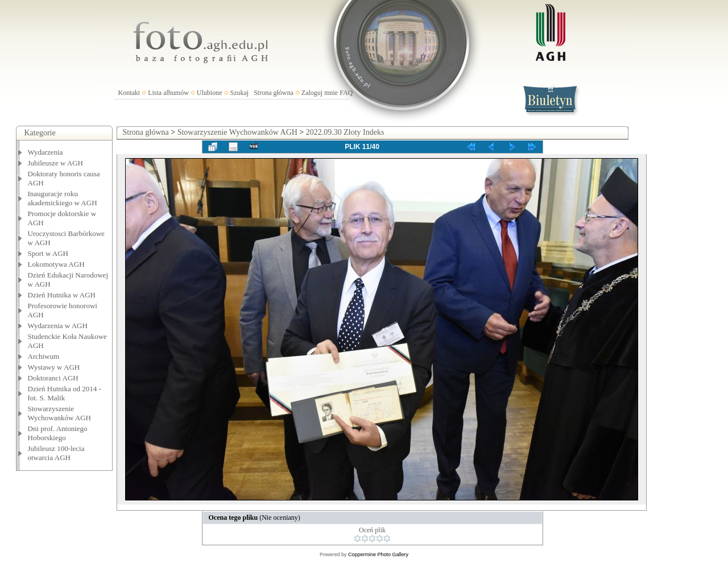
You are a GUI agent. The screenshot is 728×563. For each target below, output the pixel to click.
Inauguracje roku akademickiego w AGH (63, 198)
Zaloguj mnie (320, 93)
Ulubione (210, 93)
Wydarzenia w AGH (58, 326)
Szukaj (240, 93)
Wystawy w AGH (54, 367)
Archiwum (44, 356)
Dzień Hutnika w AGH (62, 295)
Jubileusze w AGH (56, 163)
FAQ (346, 93)
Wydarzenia (45, 152)
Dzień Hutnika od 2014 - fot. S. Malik (65, 393)
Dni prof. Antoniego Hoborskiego (58, 433)
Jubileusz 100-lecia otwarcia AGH (56, 453)
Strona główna (274, 93)
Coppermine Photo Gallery (378, 554)
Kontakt (129, 93)
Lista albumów (168, 93)
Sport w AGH (48, 253)
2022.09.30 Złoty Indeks (345, 132)
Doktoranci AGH (53, 378)
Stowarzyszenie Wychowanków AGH (60, 413)
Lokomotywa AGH (56, 264)
